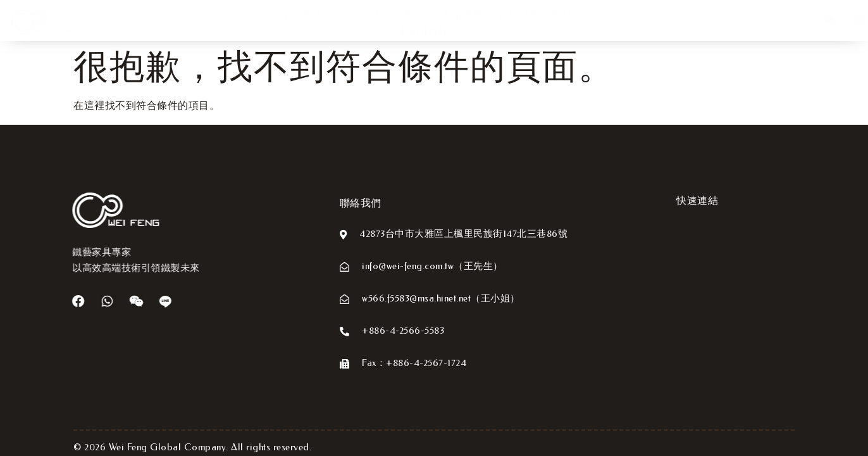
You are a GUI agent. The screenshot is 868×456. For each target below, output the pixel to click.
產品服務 (424, 24)
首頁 (240, 24)
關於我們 (292, 24)
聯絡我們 (535, 24)
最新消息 (480, 24)
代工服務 (361, 24)
